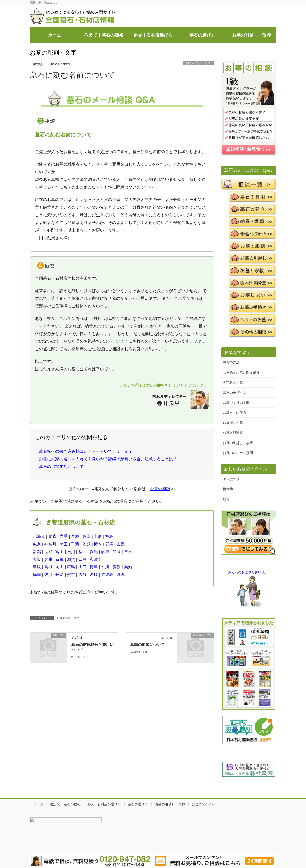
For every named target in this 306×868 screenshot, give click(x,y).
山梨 (121, 544)
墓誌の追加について (148, 645)
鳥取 (37, 567)
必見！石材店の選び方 (104, 804)
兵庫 (48, 559)
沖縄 (121, 575)
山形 (98, 537)
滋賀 (71, 559)
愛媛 (117, 567)
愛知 (94, 552)
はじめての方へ (204, 804)
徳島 (94, 567)
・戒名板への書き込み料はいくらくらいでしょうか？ (84, 451)
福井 (82, 552)
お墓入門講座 (233, 433)
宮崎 (94, 575)
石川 (71, 552)
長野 (48, 552)
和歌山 (96, 559)
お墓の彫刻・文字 (198, 63)
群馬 (109, 544)
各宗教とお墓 (233, 383)
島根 (48, 567)
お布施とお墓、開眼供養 (241, 373)
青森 (52, 537)
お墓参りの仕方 (235, 413)
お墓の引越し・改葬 (238, 443)
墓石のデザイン (235, 393)
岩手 (64, 537)
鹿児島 (107, 575)
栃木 (98, 544)
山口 (82, 567)
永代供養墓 (231, 479)
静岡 (117, 552)
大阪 (37, 559)
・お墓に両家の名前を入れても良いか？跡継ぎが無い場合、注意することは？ (106, 459)
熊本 (71, 575)
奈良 (82, 559)
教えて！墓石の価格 (66, 804)
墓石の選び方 (138, 804)
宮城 (75, 537)
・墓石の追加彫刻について (59, 467)
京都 (60, 559)
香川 (105, 567)
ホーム (38, 804)
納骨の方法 (231, 362)
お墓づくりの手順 (236, 403)
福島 (109, 537)
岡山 (60, 567)
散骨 (226, 499)
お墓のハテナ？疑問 (238, 453)
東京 (37, 544)
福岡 (37, 575)
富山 (60, 552)
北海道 (39, 537)
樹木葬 (228, 489)
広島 (71, 567)
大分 (82, 575)
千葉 (75, 544)
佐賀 (48, 575)
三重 (128, 552)
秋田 (87, 537)
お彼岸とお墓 (233, 423)
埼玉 (64, 544)
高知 (128, 567)
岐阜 (105, 552)
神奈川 (50, 544)
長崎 (60, 575)
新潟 (37, 552)
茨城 (87, 544)
